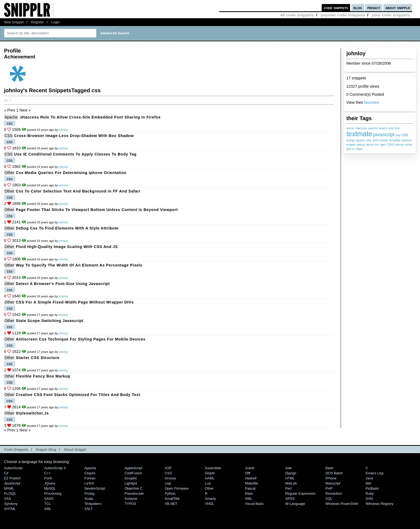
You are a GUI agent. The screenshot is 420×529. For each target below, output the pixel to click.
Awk (288, 468)
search (383, 128)
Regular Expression (300, 493)
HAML (210, 478)
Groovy (170, 478)
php (398, 135)
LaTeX (89, 483)
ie (353, 149)
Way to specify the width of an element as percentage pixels (79, 265)
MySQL (50, 488)
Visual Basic (254, 504)
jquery (361, 140)
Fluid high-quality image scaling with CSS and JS (67, 247)
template (395, 140)
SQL (329, 499)
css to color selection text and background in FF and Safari (78, 191)
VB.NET (171, 504)
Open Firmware (177, 488)
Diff (248, 473)
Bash (329, 468)
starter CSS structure (38, 358)
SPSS (290, 499)
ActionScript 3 (55, 468)
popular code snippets (343, 15)
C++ (47, 473)
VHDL (210, 504)
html (375, 140)
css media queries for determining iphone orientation (71, 173)
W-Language (295, 504)
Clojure (90, 473)
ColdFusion (133, 473)
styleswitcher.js (32, 413)
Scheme (131, 499)
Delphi (210, 473)
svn (377, 145)
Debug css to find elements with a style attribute (67, 228)
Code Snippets (16, 450)
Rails (249, 493)
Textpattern (93, 504)
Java (369, 478)
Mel (368, 483)
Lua (208, 483)
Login (55, 22)
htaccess (361, 128)
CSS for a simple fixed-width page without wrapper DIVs (75, 302)
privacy (374, 8)
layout (370, 145)
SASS (49, 499)
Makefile (252, 483)
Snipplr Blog (46, 450)
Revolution (334, 493)
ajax (383, 145)
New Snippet (14, 22)
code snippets (336, 8)
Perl (288, 488)
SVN (369, 499)
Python (170, 493)
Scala (89, 499)
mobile (384, 140)
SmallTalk (172, 499)
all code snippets (297, 15)
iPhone (331, 478)
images (351, 145)
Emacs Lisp (375, 473)
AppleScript (133, 468)
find (397, 128)
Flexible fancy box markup (43, 376)
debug (361, 145)
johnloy (63, 130)
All (6, 100)
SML (249, 499)
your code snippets (391, 15)
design (351, 140)
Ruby (370, 493)
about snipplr (398, 8)
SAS (7, 499)
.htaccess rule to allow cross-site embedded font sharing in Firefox (90, 117)
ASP (168, 468)
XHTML (10, 509)
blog (358, 8)
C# (6, 473)
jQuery (50, 483)
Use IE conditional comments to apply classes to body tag (75, 154)
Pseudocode (134, 493)
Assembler (213, 468)
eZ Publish (12, 478)
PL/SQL (10, 493)
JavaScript (12, 483)
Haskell (251, 478)
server (350, 128)
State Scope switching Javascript (50, 321)
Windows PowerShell (342, 504)
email (408, 145)
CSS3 (391, 145)
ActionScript (13, 468)
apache (373, 128)
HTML (290, 478)
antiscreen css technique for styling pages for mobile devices (81, 339)
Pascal (250, 488)
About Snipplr (75, 450)
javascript (384, 134)
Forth (48, 478)
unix (391, 128)
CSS (9, 136)
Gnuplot (131, 478)
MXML (9, 488)
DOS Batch (334, 473)
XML (48, 509)
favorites (372, 102)
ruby (369, 140)
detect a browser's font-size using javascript (63, 284)
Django (291, 473)
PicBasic (372, 488)
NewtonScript (95, 488)
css (405, 135)
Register (37, 22)
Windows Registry (380, 504)
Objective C (134, 488)
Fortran (90, 478)
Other (9, 173)
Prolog (89, 493)
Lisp (168, 483)
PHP (329, 488)
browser (407, 140)
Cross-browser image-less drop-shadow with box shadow (74, 136)
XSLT (89, 509)
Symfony (11, 504)
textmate (359, 134)
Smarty (210, 499)
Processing (53, 493)
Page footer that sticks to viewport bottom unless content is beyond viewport (97, 210)
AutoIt (250, 468)
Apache (11, 117)
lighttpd (131, 483)
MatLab (291, 483)
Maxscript (333, 483)
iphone (400, 145)
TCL (47, 504)
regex (359, 149)
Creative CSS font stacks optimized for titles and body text (78, 395)
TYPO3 (130, 504)
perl (349, 149)
